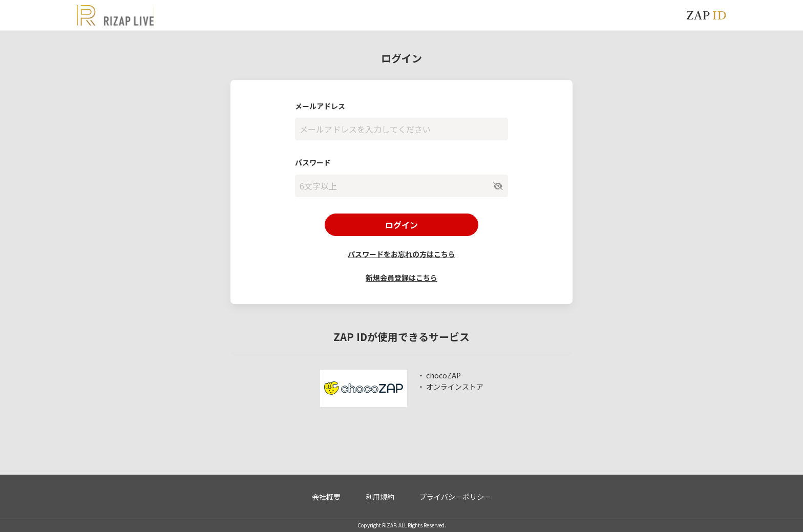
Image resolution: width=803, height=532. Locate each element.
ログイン (401, 225)
